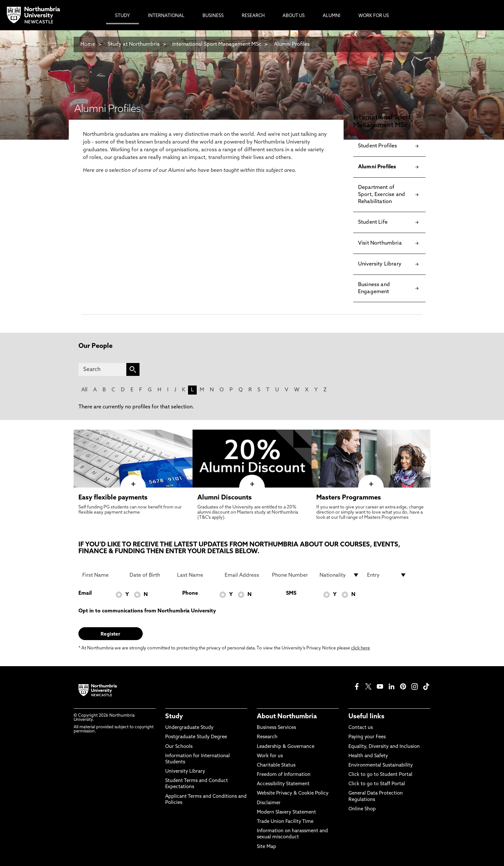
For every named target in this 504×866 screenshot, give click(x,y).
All (84, 390)
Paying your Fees (367, 737)
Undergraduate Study (189, 728)
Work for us (270, 756)
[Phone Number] (292, 575)
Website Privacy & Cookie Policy (293, 793)
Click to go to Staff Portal (377, 784)
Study (174, 717)
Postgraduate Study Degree (196, 737)
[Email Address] (245, 575)
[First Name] (102, 575)
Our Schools (179, 747)
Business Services (276, 728)
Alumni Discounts (225, 498)
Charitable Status (276, 765)
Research (267, 737)
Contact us (361, 728)
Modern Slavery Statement (286, 812)
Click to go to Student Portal (380, 775)
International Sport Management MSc (217, 44)
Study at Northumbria (134, 44)
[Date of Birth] (149, 575)
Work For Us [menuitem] (374, 16)
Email (85, 593)
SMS (291, 593)
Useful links (366, 717)
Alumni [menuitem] (332, 16)
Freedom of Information (284, 775)
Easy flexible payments (113, 498)
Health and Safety (368, 756)
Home (88, 44)
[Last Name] (197, 575)
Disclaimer (269, 803)
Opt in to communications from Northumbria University (147, 611)
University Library (185, 772)
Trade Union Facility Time (285, 822)
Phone (190, 593)
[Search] (102, 369)
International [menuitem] (166, 16)
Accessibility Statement (283, 784)
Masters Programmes (349, 498)
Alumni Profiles (292, 44)
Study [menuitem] (122, 16)
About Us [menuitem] (294, 16)
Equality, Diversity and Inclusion (384, 747)
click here (360, 648)
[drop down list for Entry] (387, 575)
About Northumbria (287, 717)
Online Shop (362, 809)
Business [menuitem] (213, 16)
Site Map (266, 847)
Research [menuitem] (253, 16)
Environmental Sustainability (381, 765)
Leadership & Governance (286, 747)
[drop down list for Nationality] (339, 575)
